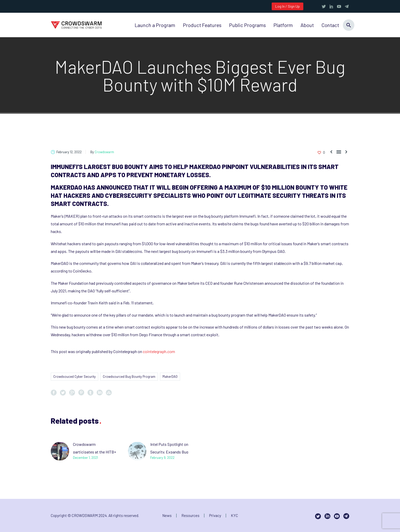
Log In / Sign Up (287, 6)
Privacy (215, 516)
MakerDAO (170, 377)
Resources (190, 516)
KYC (234, 516)
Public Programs (247, 25)
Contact (330, 25)
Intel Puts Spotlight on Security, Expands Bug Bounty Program (169, 452)
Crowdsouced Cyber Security (74, 377)
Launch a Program (155, 25)
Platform (283, 25)
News (167, 516)
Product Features (202, 25)
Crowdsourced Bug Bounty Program (129, 377)
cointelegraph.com (159, 351)
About (307, 25)
